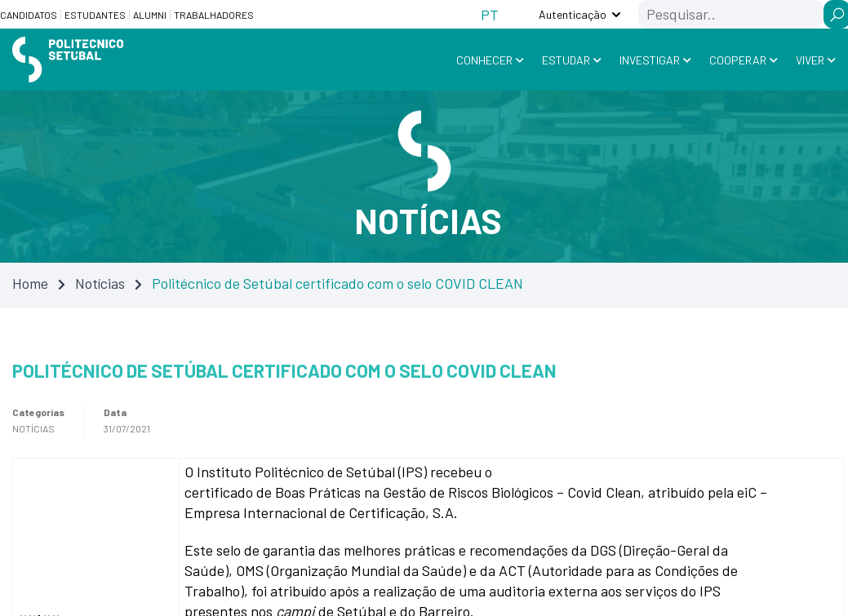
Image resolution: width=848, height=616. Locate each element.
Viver (810, 60)
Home (30, 283)
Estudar (566, 60)
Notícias (100, 283)
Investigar (650, 60)
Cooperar (738, 60)
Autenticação (573, 14)
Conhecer (484, 60)
